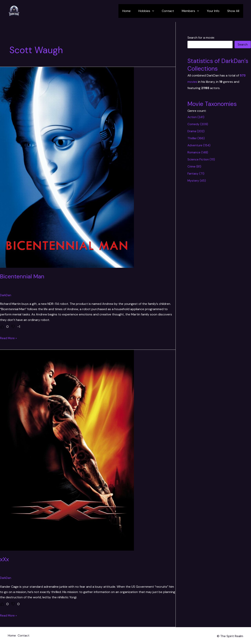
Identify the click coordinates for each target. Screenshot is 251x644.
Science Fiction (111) (201, 159)
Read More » (9, 338)
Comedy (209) (198, 124)
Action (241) (196, 117)
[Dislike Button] (13, 326)
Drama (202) (197, 131)
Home (135, 11)
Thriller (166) (196, 138)
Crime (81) (194, 166)
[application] (159, 11)
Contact (173, 11)
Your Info (216, 11)
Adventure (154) (199, 145)
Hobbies (153, 11)
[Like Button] (2, 326)
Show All (234, 11)
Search (243, 44)
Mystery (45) (197, 181)
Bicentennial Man (23, 276)
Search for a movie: (201, 38)
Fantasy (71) (196, 174)
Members (194, 11)
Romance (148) (198, 152)
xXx (5, 559)
